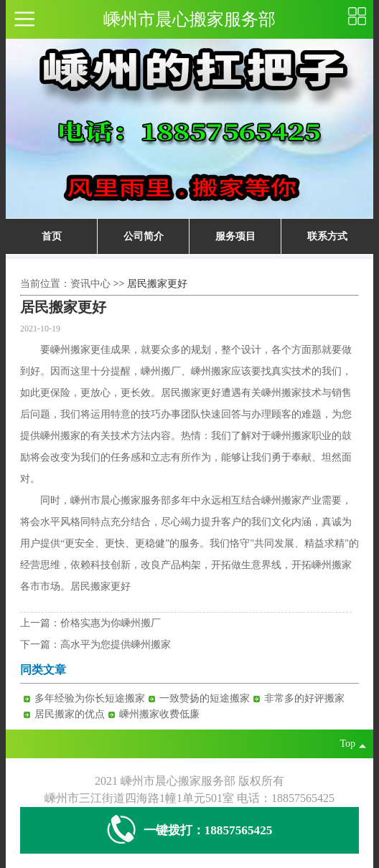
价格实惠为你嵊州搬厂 (111, 623)
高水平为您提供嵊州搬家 (116, 645)
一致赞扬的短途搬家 (205, 698)
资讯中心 (90, 284)
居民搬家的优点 (70, 714)
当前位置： (45, 284)
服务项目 (235, 236)
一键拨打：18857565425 (190, 830)
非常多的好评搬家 (304, 698)
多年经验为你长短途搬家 (90, 698)
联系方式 (327, 236)
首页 (52, 236)
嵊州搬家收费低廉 (159, 714)
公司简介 (144, 236)
